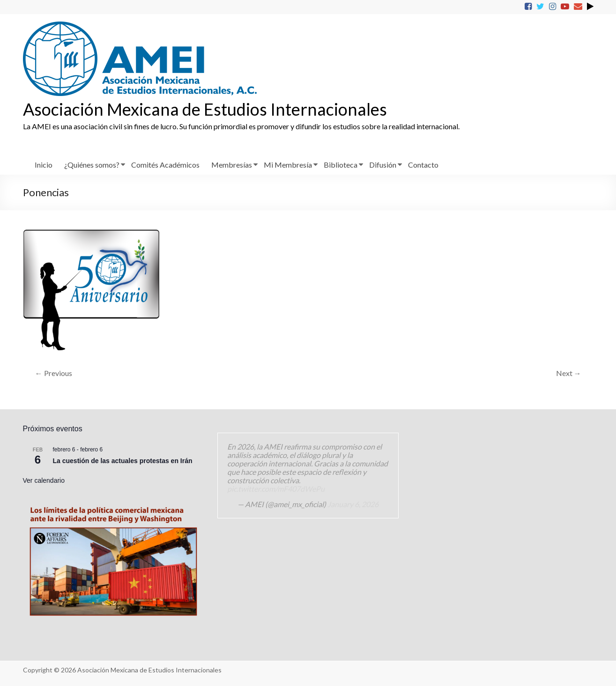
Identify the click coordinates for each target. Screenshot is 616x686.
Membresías (232, 165)
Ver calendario (44, 480)
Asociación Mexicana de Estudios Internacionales (205, 109)
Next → (569, 373)
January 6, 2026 (353, 504)
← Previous (54, 373)
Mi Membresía (288, 165)
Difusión (383, 165)
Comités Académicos (165, 165)
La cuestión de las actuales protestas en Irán (123, 461)
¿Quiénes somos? (92, 165)
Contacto (423, 165)
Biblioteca (341, 165)
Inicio (44, 165)
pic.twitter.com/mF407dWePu (276, 489)
